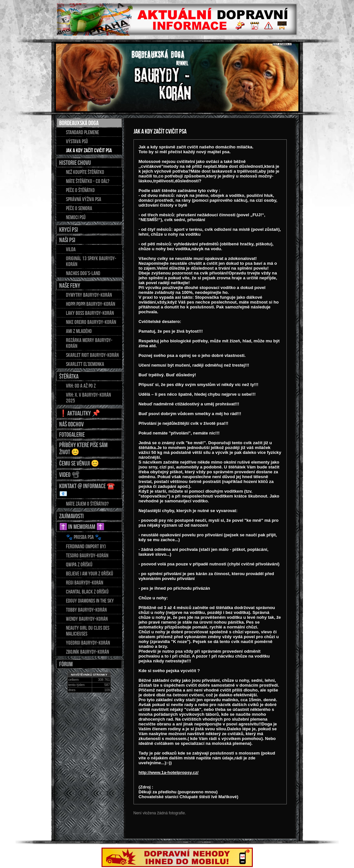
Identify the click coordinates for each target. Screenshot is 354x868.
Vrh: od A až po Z (81, 386)
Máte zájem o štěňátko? (87, 504)
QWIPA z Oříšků (79, 564)
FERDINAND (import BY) (86, 546)
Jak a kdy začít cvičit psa (89, 150)
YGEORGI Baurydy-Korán (88, 643)
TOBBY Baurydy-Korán (86, 610)
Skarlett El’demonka (85, 364)
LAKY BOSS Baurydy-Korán (90, 313)
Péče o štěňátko (80, 190)
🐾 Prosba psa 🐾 (84, 537)
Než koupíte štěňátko (85, 172)
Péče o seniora (79, 208)
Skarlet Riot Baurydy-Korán (92, 355)
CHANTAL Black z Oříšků (87, 592)
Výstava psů (77, 141)
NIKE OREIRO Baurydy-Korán (91, 322)
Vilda (71, 249)
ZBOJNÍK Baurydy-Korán (87, 652)
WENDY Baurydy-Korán (87, 619)
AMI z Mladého (79, 331)
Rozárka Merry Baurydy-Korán (89, 343)
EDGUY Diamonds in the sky (90, 601)
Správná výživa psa (84, 199)
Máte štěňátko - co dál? (88, 181)
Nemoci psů (76, 217)
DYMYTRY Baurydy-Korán (89, 295)
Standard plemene (82, 132)
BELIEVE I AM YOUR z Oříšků (90, 573)
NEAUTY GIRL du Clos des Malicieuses (88, 631)
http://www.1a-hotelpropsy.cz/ (169, 772)
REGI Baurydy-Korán (85, 583)
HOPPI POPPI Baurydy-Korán (91, 304)
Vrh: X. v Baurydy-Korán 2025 (88, 398)
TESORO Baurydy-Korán (87, 555)
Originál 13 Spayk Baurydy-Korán (91, 261)
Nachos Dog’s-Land (83, 273)
